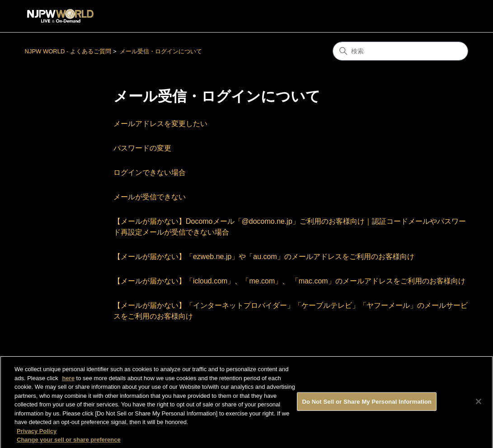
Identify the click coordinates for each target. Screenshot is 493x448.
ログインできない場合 (150, 172)
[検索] (400, 51)
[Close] (479, 405)
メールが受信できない (150, 197)
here (68, 381)
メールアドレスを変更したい (160, 124)
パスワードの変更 (142, 148)
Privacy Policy (37, 434)
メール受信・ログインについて (161, 51)
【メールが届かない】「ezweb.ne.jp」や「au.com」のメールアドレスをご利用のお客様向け (264, 257)
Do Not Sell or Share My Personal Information (367, 405)
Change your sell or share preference (69, 443)
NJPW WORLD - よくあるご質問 (68, 51)
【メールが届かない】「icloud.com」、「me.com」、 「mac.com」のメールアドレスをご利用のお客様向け (289, 281)
